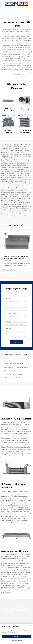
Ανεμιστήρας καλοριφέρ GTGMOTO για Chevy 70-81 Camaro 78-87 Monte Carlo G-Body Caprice (8, 131)
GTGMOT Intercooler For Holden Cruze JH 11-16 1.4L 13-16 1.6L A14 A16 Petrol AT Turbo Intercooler (8, 110)
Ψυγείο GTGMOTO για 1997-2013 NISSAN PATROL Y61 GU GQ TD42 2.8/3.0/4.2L (25, 131)
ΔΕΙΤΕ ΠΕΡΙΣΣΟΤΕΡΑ (10, 270)
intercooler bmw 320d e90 (12, 378)
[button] (10, 276)
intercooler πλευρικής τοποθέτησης (14, 364)
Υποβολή (17, 342)
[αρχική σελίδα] (17, 4)
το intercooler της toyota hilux (13, 374)
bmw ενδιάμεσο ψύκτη (10, 371)
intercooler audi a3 (22, 367)
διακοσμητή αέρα (8, 367)
